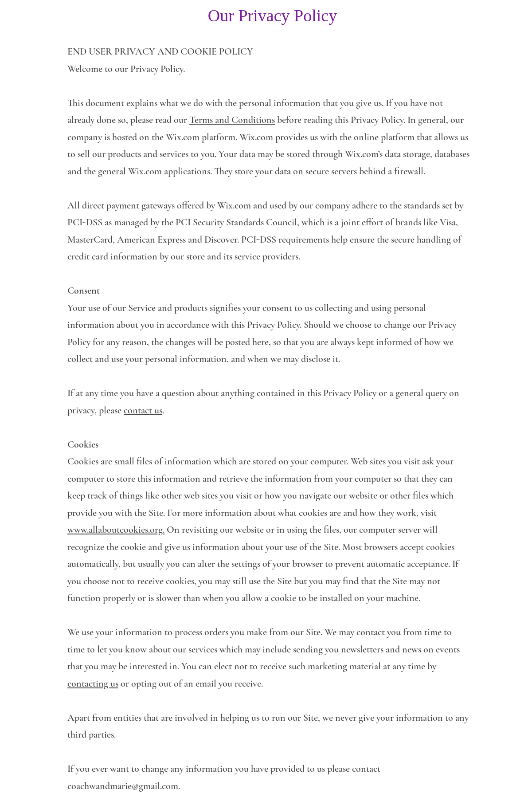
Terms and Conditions (232, 120)
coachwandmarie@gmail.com (123, 786)
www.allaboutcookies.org (115, 530)
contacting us (93, 683)
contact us (143, 410)
